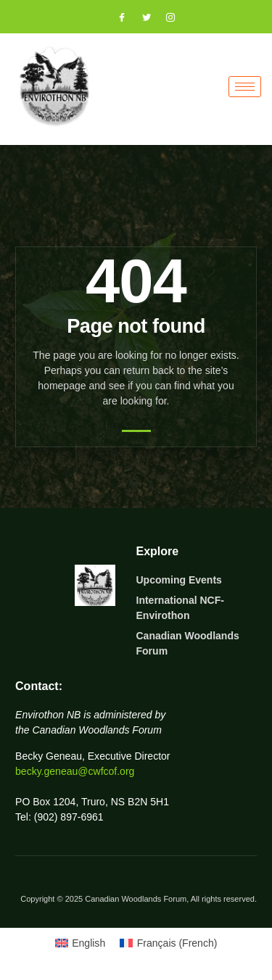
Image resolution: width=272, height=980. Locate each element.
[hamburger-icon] (245, 87)
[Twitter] (140, 18)
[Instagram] (164, 18)
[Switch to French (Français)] (168, 943)
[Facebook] (115, 18)
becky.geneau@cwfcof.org (75, 771)
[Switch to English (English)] (81, 943)
